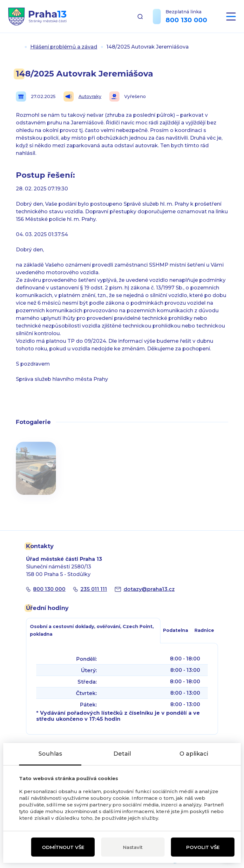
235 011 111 (94, 589)
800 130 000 (186, 20)
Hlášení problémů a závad (64, 47)
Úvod (18, 47)
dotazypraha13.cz (149, 589)
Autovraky (82, 96)
